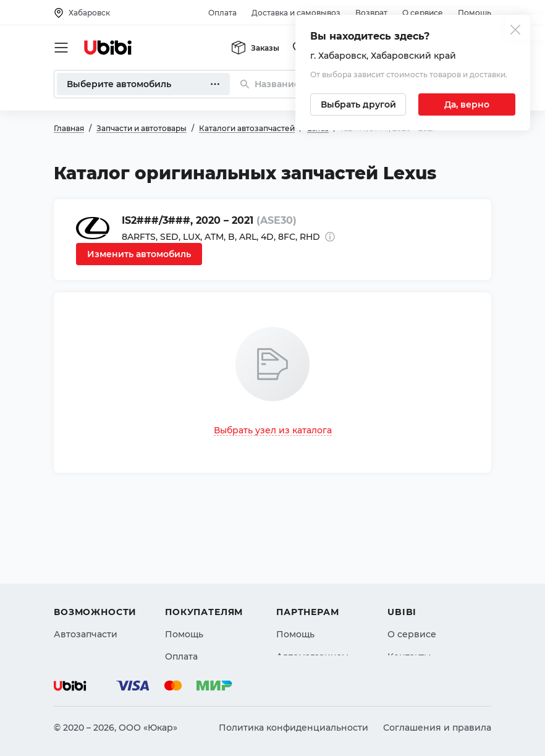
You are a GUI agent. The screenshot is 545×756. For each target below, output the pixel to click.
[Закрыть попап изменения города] (515, 31)
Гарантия (187, 630)
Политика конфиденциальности (294, 728)
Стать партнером (315, 630)
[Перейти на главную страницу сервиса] (108, 48)
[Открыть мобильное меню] (61, 48)
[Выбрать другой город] (358, 104)
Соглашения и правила (437, 728)
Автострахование (95, 585)
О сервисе (423, 13)
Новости (407, 608)
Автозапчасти (86, 563)
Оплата (222, 13)
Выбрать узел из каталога (273, 430)
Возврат (371, 13)
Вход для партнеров (323, 608)
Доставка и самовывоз (296, 13)
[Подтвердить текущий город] (467, 104)
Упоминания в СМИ (433, 630)
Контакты (409, 585)
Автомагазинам (312, 585)
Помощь (475, 13)
